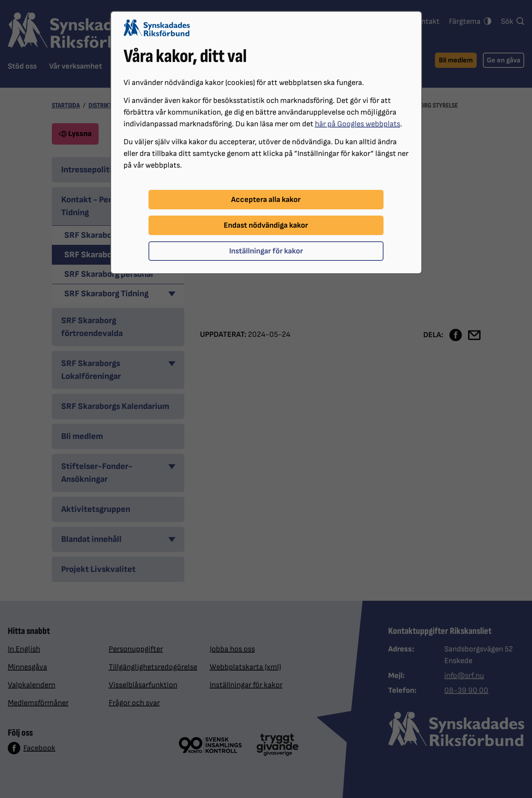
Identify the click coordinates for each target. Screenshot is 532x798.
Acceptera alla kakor (266, 200)
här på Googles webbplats (358, 124)
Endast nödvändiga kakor (266, 225)
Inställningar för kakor (266, 251)
